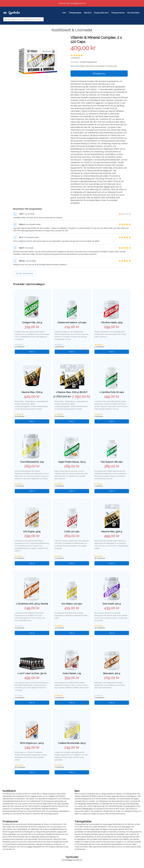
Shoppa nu (99, 73)
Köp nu (32, 352)
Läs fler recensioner (25, 273)
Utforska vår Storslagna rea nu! (72, 3)
